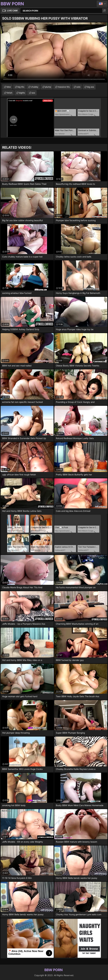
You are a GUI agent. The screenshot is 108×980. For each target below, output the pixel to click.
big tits (21, 87)
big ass (91, 87)
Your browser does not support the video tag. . (54, 53)
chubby (35, 87)
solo (78, 87)
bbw (9, 87)
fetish (9, 93)
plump (48, 87)
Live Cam (12, 11)
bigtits (22, 93)
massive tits (64, 87)
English (102, 4)
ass (33, 93)
